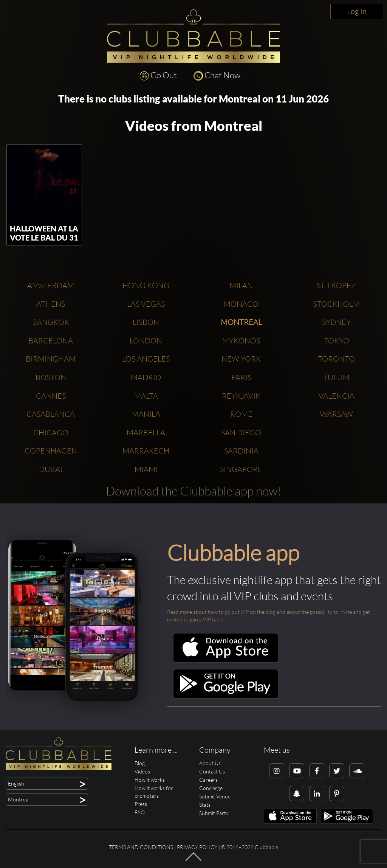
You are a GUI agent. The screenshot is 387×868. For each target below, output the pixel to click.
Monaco (241, 304)
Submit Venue (215, 796)
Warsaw (337, 414)
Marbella (146, 432)
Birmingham (51, 359)
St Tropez (336, 285)
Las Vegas (146, 304)
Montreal (241, 322)
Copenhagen (51, 451)
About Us (210, 763)
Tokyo (337, 341)
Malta (146, 396)
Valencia (337, 396)
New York (241, 359)
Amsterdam (51, 285)
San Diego (241, 432)
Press (141, 804)
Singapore (241, 469)
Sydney (336, 322)
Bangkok (51, 322)
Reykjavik (241, 396)
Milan (241, 285)
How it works (150, 780)
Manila (146, 414)
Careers (208, 780)
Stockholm (337, 304)
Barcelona (51, 341)
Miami (146, 469)
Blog (140, 763)
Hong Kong (146, 285)
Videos (142, 771)
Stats (205, 805)
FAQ (140, 812)
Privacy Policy (197, 847)
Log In (357, 11)
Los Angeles (146, 359)
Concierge (211, 788)
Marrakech (146, 451)
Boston (51, 377)
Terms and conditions (141, 847)
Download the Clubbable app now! (194, 491)
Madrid (146, 377)
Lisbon (146, 322)
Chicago (51, 432)
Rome (241, 414)
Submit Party (214, 813)
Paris (241, 377)
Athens (51, 304)
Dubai (51, 469)
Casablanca (51, 414)
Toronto (336, 359)
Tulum (336, 377)
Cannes (51, 396)
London (146, 341)
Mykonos (241, 341)
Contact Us (212, 771)
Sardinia (241, 451)
